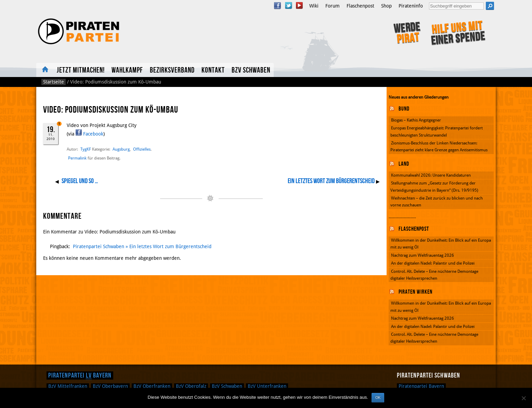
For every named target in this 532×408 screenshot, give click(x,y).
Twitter (288, 5)
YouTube (299, 5)
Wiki (314, 6)
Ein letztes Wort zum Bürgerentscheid (331, 181)
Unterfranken (267, 386)
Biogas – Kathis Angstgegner (416, 120)
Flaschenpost (360, 6)
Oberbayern (110, 386)
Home (45, 70)
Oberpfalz (191, 386)
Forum (333, 6)
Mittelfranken (68, 386)
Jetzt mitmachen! (81, 70)
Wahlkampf (127, 70)
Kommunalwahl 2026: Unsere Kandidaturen (431, 175)
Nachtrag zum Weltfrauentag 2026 (423, 255)
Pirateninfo (411, 6)
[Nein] (523, 398)
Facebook (277, 5)
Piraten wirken (416, 292)
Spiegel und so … (80, 181)
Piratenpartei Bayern (80, 375)
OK (378, 397)
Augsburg (121, 149)
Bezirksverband (172, 70)
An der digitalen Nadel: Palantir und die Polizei (433, 263)
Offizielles (142, 149)
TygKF (86, 149)
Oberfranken (152, 386)
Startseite (54, 82)
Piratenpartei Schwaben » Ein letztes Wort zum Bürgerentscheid (142, 246)
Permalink (77, 158)
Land (404, 164)
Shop (386, 6)
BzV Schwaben (251, 70)
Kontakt (213, 70)
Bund (404, 109)
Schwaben (227, 386)
